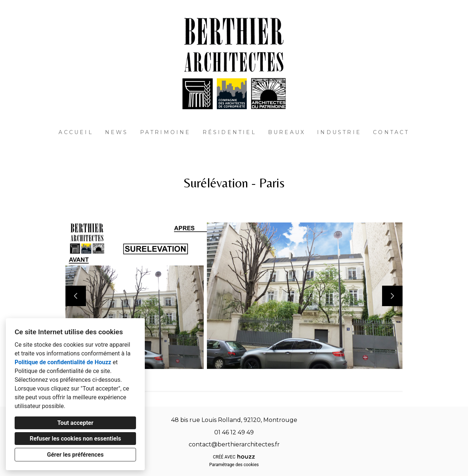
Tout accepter (76, 423)
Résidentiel (229, 132)
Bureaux (287, 132)
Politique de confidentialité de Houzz (63, 362)
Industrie (339, 132)
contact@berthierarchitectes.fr (234, 444)
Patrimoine (165, 132)
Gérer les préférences (76, 455)
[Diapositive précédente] (76, 296)
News (117, 132)
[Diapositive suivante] (392, 296)
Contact (391, 132)
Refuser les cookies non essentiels (75, 439)
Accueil (76, 132)
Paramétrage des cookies (234, 465)
